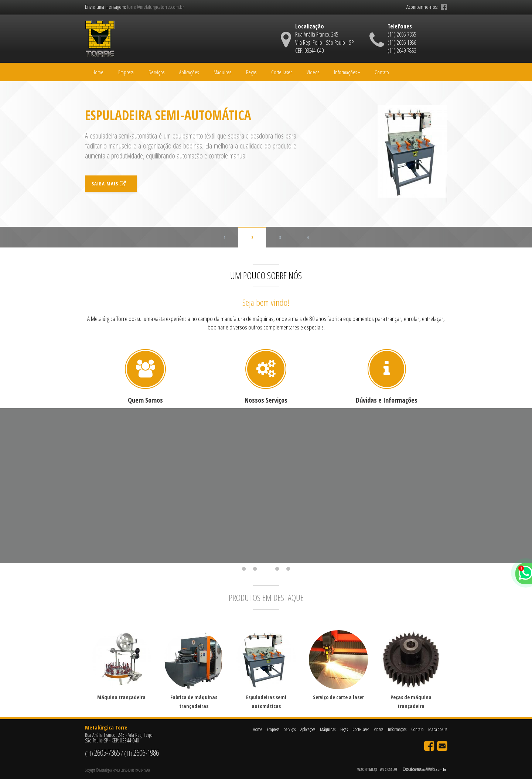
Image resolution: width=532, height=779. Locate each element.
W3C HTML (367, 769)
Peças (251, 72)
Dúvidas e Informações (387, 400)
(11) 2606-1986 (402, 42)
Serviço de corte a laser (338, 697)
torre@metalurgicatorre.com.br (156, 7)
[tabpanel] (145, 486)
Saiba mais (109, 194)
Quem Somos (145, 400)
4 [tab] (277, 569)
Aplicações (189, 72)
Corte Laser (282, 72)
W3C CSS (388, 769)
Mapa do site (438, 729)
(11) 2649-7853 (402, 51)
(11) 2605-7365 (402, 34)
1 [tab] (244, 569)
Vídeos (313, 72)
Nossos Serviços (266, 400)
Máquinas (222, 72)
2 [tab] (255, 569)
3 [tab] (266, 569)
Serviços (156, 72)
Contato (382, 72)
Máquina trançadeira (121, 697)
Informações (347, 72)
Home (98, 72)
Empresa (126, 72)
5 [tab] (288, 569)
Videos (378, 729)
